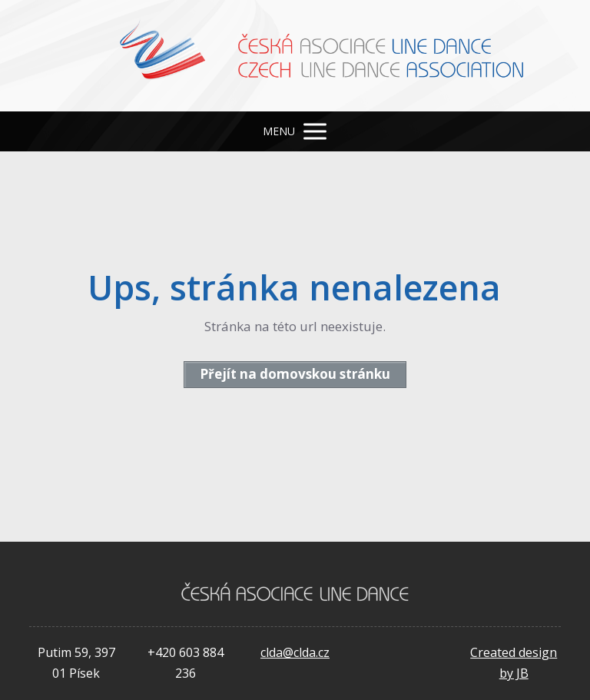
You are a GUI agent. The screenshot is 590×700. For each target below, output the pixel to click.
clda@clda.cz (295, 652)
